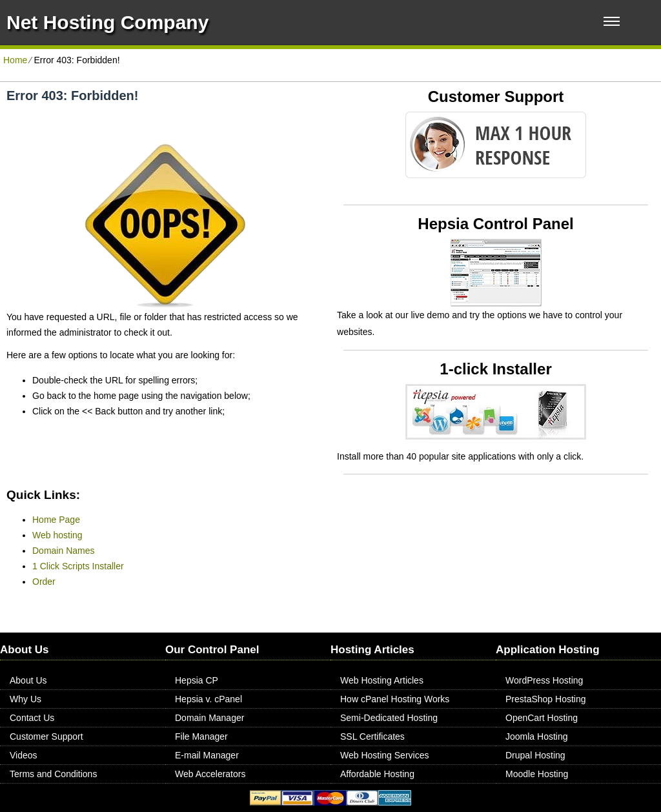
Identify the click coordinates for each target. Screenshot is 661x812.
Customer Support (46, 736)
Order (44, 582)
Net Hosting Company (107, 22)
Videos (24, 755)
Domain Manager (209, 718)
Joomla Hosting (537, 736)
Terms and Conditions (53, 774)
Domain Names (63, 551)
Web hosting (57, 535)
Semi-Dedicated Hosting (389, 718)
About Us (28, 680)
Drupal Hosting (535, 755)
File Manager (201, 736)
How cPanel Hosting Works (395, 699)
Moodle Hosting (537, 774)
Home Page (56, 520)
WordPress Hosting (544, 680)
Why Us (25, 699)
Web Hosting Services (384, 755)
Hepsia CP (197, 680)
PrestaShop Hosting (546, 699)
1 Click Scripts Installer (78, 566)
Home (15, 60)
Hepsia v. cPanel (208, 699)
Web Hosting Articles (382, 680)
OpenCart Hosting (542, 718)
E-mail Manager (207, 755)
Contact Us (32, 718)
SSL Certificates (372, 736)
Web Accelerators (210, 774)
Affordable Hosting (377, 774)
